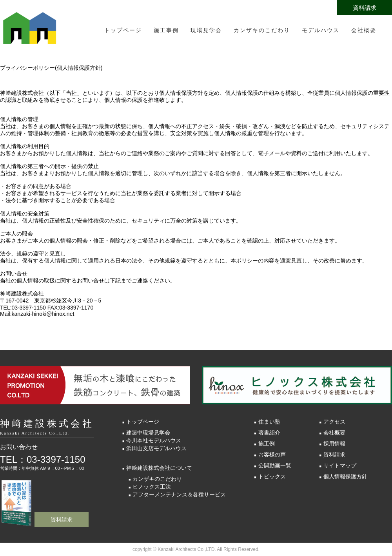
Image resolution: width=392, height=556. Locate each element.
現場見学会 (206, 30)
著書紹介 (269, 433)
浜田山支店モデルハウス (156, 448)
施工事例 (166, 30)
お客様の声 (272, 455)
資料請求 (365, 8)
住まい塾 (269, 422)
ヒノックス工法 (152, 487)
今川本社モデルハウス (154, 440)
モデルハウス (321, 30)
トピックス (272, 476)
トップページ (123, 30)
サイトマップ (340, 465)
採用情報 (334, 444)
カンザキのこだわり (262, 30)
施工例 (267, 444)
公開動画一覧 (275, 465)
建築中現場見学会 (148, 433)
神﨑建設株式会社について (159, 468)
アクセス (334, 422)
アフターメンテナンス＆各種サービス (179, 494)
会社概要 (364, 30)
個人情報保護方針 (345, 476)
